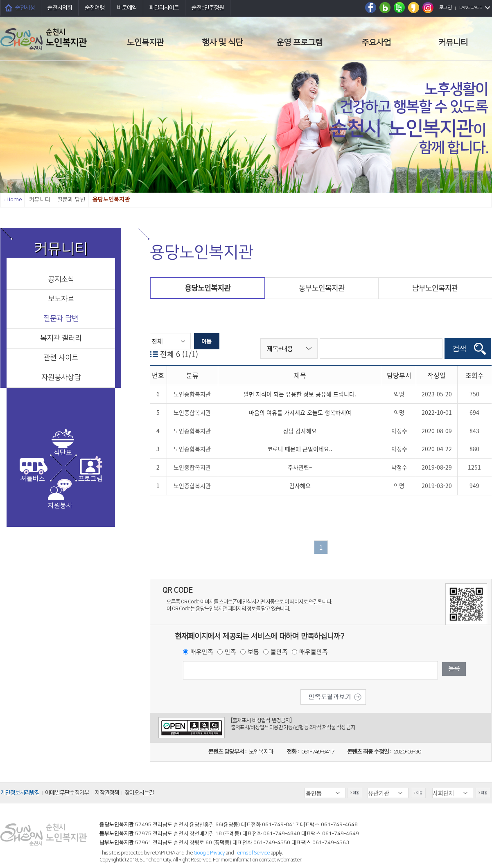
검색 (459, 349)
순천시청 (25, 8)
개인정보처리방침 (20, 793)
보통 (253, 652)
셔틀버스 (33, 479)
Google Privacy (210, 853)
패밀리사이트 (164, 8)
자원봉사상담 (61, 378)
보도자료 (61, 299)
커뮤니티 (453, 43)
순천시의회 (60, 8)
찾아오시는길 (139, 793)
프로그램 (90, 479)
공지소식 (61, 279)
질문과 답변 (61, 319)
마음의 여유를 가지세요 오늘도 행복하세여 (300, 412)
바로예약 (127, 8)
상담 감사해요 (300, 431)
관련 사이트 (61, 358)
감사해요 (300, 486)
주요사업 (376, 43)
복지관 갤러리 (61, 338)
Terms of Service (252, 853)
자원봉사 (60, 506)
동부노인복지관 (322, 288)
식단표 (63, 452)
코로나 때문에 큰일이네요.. (300, 449)
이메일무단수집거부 (67, 793)
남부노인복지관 (435, 288)
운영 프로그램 (299, 43)
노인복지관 (145, 43)
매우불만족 (314, 652)
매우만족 (202, 652)
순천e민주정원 (208, 8)
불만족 (279, 652)
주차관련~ (300, 467)
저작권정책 (107, 793)
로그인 (445, 8)
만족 (230, 652)
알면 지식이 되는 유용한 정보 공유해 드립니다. (300, 394)
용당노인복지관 (208, 288)
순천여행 (95, 8)
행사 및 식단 (222, 43)
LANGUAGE (471, 8)
